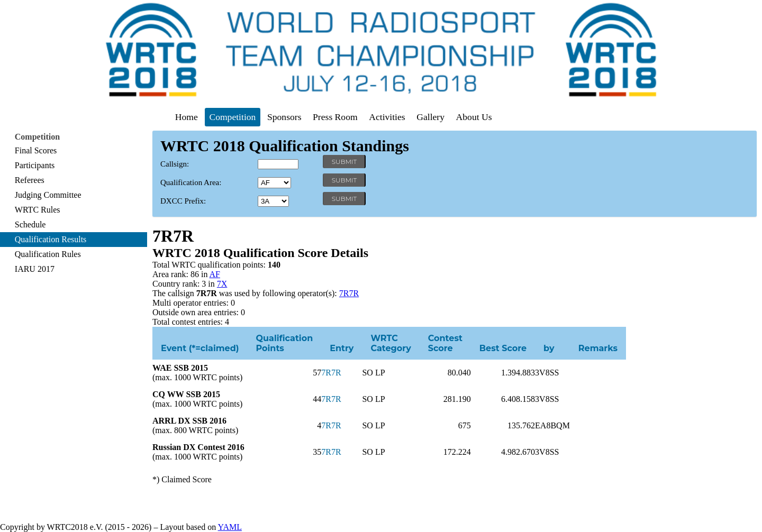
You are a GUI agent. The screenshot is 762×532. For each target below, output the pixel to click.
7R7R (349, 293)
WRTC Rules (38, 210)
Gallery (430, 117)
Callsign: (175, 164)
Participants (35, 165)
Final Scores (36, 150)
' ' (274, 183)
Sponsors (284, 117)
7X (222, 284)
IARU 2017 (35, 269)
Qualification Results (51, 239)
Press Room (335, 117)
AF (215, 274)
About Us (474, 117)
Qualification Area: (191, 182)
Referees (30, 180)
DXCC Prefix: (183, 201)
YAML (230, 527)
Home (187, 117)
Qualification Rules (48, 254)
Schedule (30, 224)
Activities (387, 117)
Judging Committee (48, 195)
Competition (232, 117)
